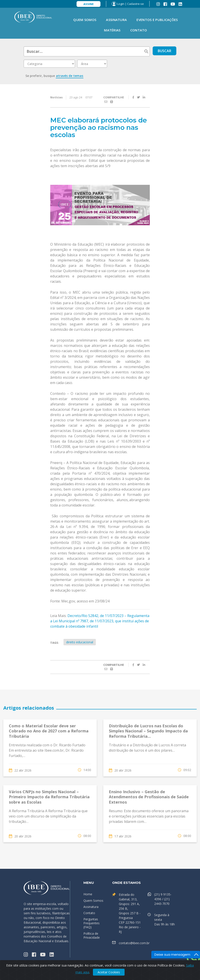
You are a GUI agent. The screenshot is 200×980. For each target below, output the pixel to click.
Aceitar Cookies (109, 972)
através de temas (70, 76)
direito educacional (80, 642)
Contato (139, 30)
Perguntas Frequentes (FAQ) (91, 923)
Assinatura (116, 20)
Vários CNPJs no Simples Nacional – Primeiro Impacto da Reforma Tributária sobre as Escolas (49, 797)
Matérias (112, 30)
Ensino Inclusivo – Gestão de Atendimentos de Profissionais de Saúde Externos (149, 797)
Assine (88, 4)
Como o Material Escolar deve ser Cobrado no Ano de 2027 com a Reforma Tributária (49, 731)
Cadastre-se (136, 4)
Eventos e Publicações (157, 20)
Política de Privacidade (92, 935)
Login (121, 4)
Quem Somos (85, 20)
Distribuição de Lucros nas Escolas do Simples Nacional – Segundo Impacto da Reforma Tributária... (148, 731)
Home (88, 894)
